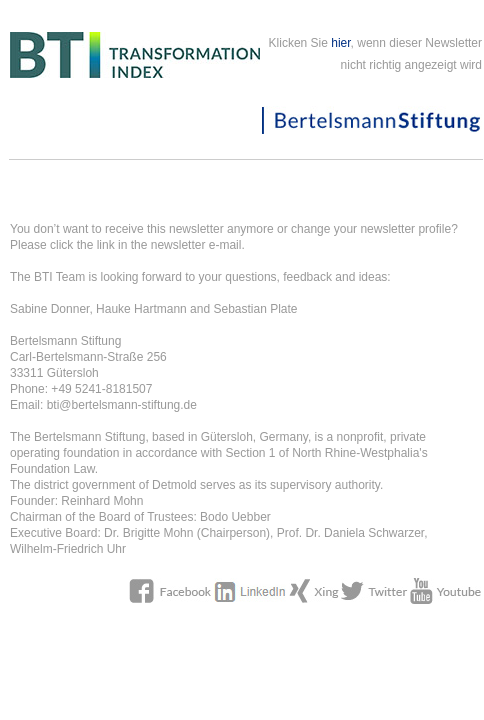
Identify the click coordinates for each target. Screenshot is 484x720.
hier (340, 43)
